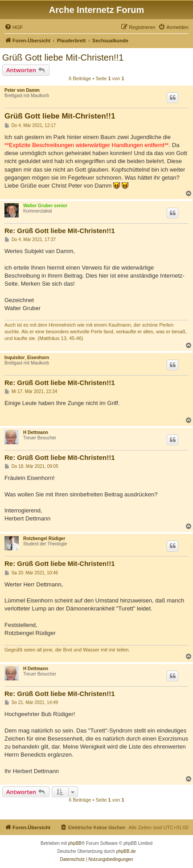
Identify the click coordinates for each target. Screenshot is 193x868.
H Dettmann (36, 432)
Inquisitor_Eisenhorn (27, 358)
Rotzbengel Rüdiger (44, 538)
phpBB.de (126, 851)
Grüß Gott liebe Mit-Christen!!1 (63, 57)
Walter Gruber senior (45, 206)
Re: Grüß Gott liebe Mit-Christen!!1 (60, 231)
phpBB (75, 843)
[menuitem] (14, 27)
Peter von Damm (22, 90)
